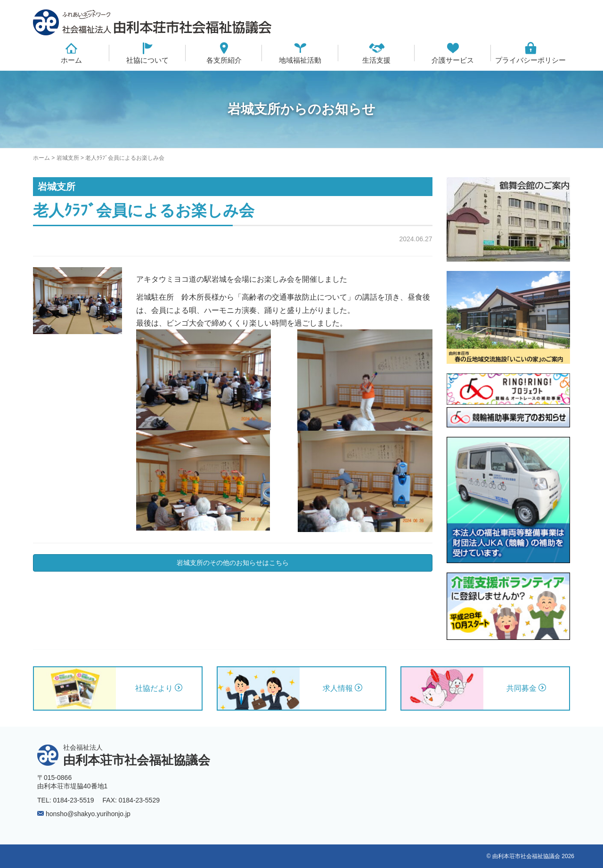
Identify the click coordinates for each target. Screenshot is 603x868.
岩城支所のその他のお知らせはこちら (233, 563)
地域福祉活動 (300, 60)
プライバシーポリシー (530, 60)
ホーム (71, 60)
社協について (147, 60)
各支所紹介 (224, 60)
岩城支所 (68, 158)
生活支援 (376, 60)
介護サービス (453, 60)
